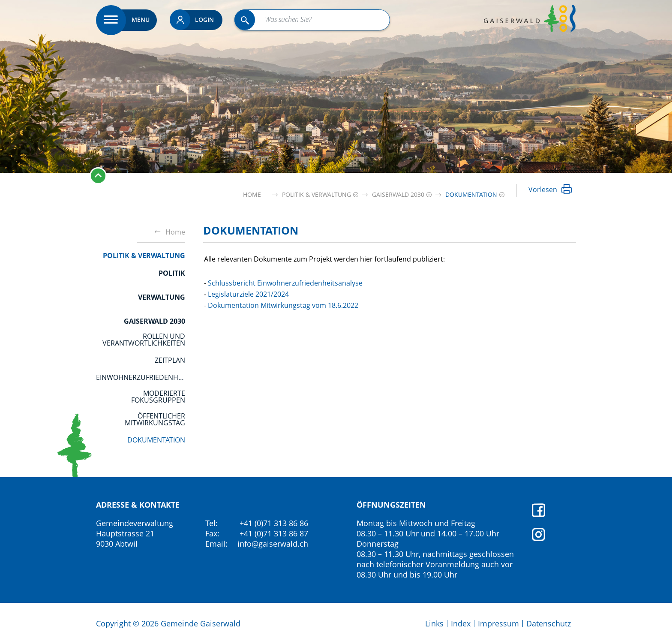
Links (434, 623)
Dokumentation (156, 440)
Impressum (498, 623)
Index (461, 623)
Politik (172, 273)
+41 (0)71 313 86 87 (274, 533)
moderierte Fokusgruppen (158, 397)
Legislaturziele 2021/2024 (248, 294)
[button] (316, 194)
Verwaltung (162, 297)
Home (252, 194)
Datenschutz (549, 623)
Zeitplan (170, 360)
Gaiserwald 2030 (154, 321)
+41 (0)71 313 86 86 (274, 523)
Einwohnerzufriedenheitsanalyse (141, 377)
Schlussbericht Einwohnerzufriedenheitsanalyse (285, 283)
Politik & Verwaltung (144, 256)
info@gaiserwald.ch (273, 544)
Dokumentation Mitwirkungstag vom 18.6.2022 (283, 305)
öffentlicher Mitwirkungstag (155, 419)
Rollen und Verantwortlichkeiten (144, 340)
